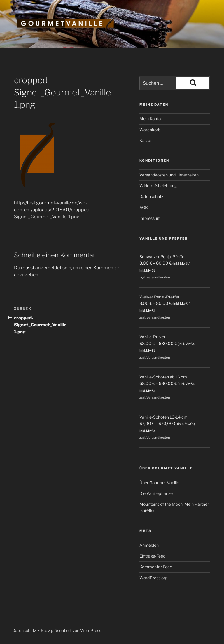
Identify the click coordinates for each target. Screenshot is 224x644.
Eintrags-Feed (152, 556)
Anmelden (149, 545)
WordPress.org (153, 578)
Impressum (150, 218)
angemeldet (48, 268)
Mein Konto (150, 119)
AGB (144, 207)
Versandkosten (158, 277)
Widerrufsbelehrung (158, 186)
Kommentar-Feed (156, 567)
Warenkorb (150, 130)
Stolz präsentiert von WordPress (71, 630)
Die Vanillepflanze (156, 493)
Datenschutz (151, 196)
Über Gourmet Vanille (159, 483)
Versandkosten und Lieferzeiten (169, 175)
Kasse (145, 140)
